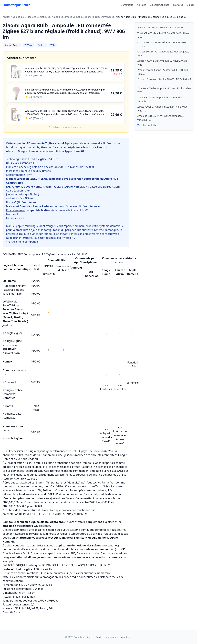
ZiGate (29, 198)
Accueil (6, 17)
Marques (178, 5)
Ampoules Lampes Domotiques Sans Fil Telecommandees (83, 17)
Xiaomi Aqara (12, 45)
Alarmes (141, 5)
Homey (7, 362)
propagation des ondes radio (60, 577)
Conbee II (11, 382)
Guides (191, 5)
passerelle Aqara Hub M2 (73, 210)
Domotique (127, 5)
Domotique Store (16, 5)
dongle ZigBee (29, 194)
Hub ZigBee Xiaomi (14, 286)
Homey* (11, 202)
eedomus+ (13, 198)
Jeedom (11, 194)
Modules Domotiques (38, 17)
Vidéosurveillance (160, 5)
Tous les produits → (148, 125)
